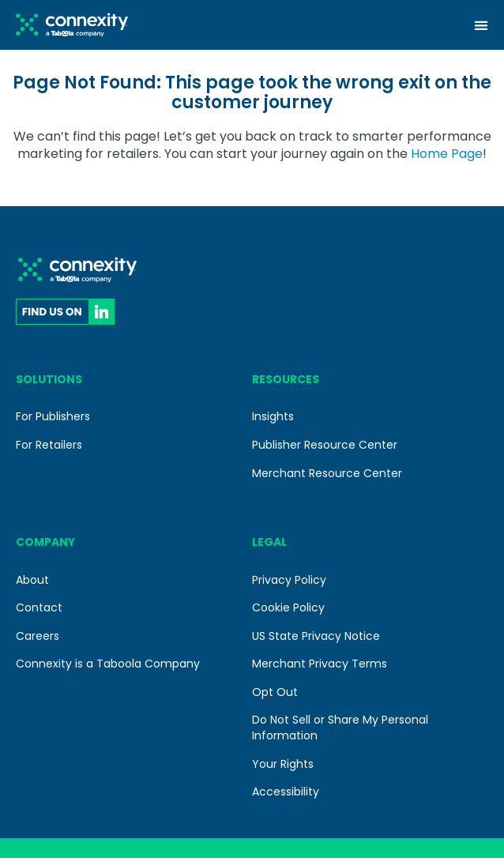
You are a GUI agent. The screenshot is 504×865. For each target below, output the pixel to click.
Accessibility (286, 799)
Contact (39, 615)
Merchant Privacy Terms (320, 671)
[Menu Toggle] (481, 25)
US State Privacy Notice (316, 643)
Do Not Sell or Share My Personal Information (340, 735)
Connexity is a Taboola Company (108, 671)
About (32, 586)
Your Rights (283, 771)
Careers (38, 643)
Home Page (447, 161)
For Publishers (53, 423)
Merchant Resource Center (327, 480)
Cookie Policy (288, 615)
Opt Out (275, 699)
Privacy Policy (289, 586)
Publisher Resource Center (325, 452)
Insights (273, 423)
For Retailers (49, 452)
